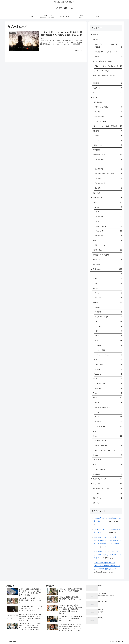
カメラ (108, 140)
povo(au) (108, 422)
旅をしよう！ (107, 484)
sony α (108, 207)
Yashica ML (109, 231)
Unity (108, 341)
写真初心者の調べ (107, 250)
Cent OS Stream (108, 441)
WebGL (109, 345)
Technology (107, 269)
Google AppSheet (109, 355)
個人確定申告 (108, 169)
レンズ (108, 212)
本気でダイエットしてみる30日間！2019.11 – (108, 46)
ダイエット (107, 39)
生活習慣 (107, 83)
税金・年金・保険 (107, 155)
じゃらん (107, 493)
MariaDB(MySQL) (108, 446)
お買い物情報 (107, 102)
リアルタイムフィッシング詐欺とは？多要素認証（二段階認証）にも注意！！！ (108, 555)
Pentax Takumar (109, 226)
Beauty (107, 35)
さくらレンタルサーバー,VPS (108, 450)
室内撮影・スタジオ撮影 (107, 255)
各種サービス (107, 145)
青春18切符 (107, 503)
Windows (108, 374)
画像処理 (108, 298)
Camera (107, 288)
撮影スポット (107, 260)
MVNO (108, 417)
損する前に (107, 150)
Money (107, 97)
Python (108, 336)
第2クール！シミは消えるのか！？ (108, 66)
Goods (107, 202)
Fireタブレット (108, 364)
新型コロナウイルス (107, 479)
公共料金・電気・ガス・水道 (108, 174)
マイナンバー (108, 164)
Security (107, 431)
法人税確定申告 (108, 183)
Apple (107, 279)
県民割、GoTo (109, 121)
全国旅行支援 (108, 117)
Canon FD (109, 217)
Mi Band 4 (108, 369)
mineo (108, 412)
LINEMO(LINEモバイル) (108, 407)
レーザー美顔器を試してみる (107, 61)
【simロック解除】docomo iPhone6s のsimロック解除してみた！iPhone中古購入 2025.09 (107, 566)
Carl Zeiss (109, 221)
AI (107, 274)
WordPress (107, 474)
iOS (108, 322)
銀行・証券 (107, 193)
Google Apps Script (108, 317)
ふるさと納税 (108, 159)
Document (108, 388)
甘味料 (108, 57)
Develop (107, 302)
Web (107, 465)
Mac (108, 283)
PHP (108, 331)
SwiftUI (109, 326)
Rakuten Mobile (108, 426)
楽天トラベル (107, 498)
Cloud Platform (108, 384)
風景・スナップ (108, 245)
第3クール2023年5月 (108, 71)
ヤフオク (108, 112)
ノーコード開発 (108, 350)
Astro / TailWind (108, 469)
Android (108, 307)
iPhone (108, 136)
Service (107, 455)
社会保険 (108, 188)
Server (107, 436)
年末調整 (108, 178)
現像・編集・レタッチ (107, 264)
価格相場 (107, 131)
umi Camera (107, 460)
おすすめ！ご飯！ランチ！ (107, 488)
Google (107, 379)
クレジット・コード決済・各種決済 (107, 126)
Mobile (107, 398)
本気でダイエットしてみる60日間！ (108, 52)
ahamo (108, 403)
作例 (107, 240)
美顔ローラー (107, 88)
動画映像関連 (108, 236)
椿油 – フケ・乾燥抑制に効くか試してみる (107, 77)
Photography (107, 198)
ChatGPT (108, 312)
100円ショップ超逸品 (108, 107)
